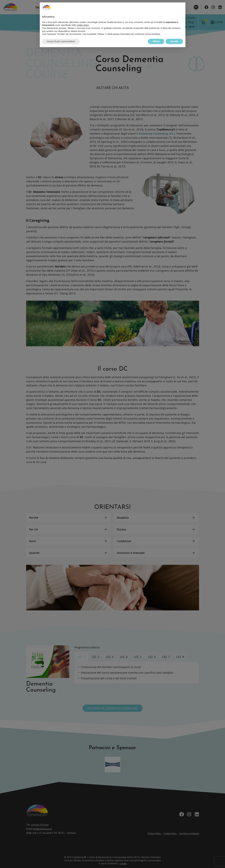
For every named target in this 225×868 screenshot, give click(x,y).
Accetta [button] (174, 36)
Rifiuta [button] (156, 36)
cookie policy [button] (83, 19)
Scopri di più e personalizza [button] (61, 36)
